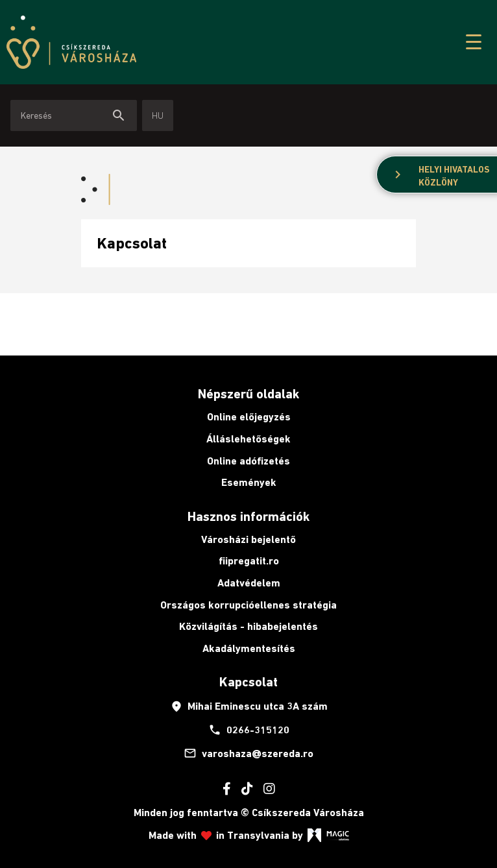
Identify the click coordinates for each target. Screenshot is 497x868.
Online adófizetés (248, 461)
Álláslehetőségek (248, 439)
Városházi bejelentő (248, 539)
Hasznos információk (248, 516)
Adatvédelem (249, 583)
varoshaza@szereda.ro (248, 753)
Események (249, 482)
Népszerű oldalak (248, 394)
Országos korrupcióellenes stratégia (248, 605)
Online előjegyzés (249, 417)
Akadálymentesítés (249, 648)
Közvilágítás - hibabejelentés (248, 626)
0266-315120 (249, 730)
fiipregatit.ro (249, 561)
